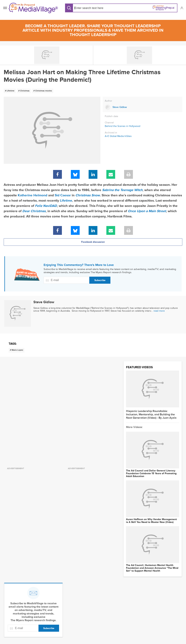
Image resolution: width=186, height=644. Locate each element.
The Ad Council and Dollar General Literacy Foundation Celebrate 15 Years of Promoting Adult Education (151, 474)
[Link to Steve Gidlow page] (142, 107)
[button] (182, 8)
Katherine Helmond (33, 195)
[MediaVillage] (33, 8)
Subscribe (100, 280)
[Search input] (97, 8)
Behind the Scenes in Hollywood (123, 126)
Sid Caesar (63, 195)
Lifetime (66, 201)
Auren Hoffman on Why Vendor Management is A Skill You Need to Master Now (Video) (151, 521)
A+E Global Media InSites (118, 136)
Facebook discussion (93, 242)
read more (159, 311)
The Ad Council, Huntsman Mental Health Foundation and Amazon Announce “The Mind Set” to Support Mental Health (152, 568)
